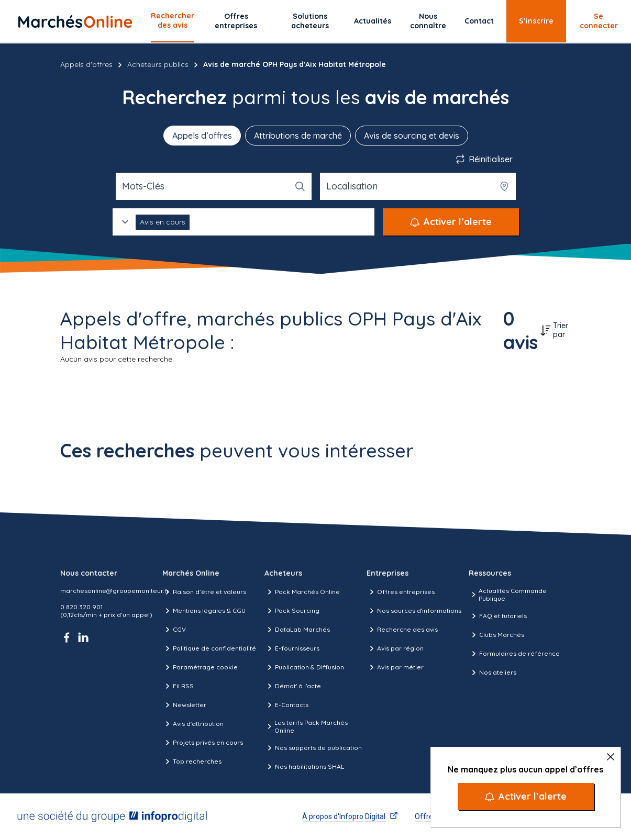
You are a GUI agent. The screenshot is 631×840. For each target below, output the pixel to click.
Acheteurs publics (158, 64)
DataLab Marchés (297, 630)
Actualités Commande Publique (508, 595)
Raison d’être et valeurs (204, 592)
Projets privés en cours (203, 743)
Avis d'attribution (193, 724)
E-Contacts (286, 705)
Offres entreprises (236, 21)
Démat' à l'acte (293, 686)
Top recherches (192, 761)
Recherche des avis (402, 630)
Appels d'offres (86, 64)
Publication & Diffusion (304, 667)
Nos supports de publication (313, 748)
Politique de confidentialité (209, 648)
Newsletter (184, 705)
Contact (479, 21)
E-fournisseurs (292, 648)
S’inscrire (536, 21)
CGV (174, 630)
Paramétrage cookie (200, 667)
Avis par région (395, 648)
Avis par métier (395, 667)
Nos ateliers (492, 673)
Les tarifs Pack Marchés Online (306, 726)
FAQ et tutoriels (498, 616)
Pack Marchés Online (302, 592)
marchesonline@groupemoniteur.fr (115, 591)
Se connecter (599, 21)
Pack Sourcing (292, 611)
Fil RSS (178, 686)
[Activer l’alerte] (526, 797)
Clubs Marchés (496, 635)
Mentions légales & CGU (204, 611)
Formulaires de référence (514, 654)
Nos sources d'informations (414, 611)
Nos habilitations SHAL (304, 767)
